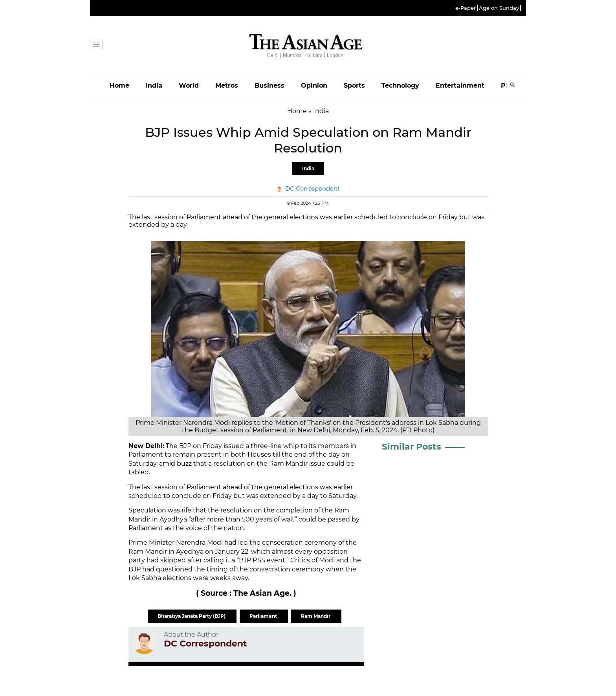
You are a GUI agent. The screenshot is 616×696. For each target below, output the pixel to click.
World (189, 85)
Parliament (264, 616)
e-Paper (466, 8)
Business (269, 85)
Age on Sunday (499, 8)
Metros (227, 85)
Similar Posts (412, 447)
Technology (400, 85)
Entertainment (460, 85)
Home (119, 85)
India (154, 85)
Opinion (314, 85)
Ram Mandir (316, 616)
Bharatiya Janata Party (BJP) (192, 616)
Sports (354, 85)
